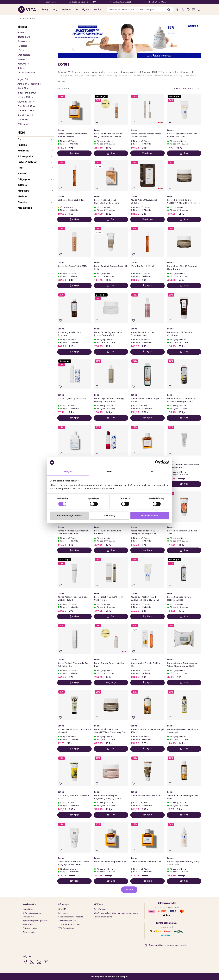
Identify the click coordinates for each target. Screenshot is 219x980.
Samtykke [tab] (68, 472)
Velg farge (148, 153)
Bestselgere (24, 37)
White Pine (25, 120)
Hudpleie (24, 46)
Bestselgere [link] (83, 9)
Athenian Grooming (30, 84)
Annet (22, 32)
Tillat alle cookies (150, 515)
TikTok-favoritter (26, 73)
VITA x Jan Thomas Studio (70, 925)
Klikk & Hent (28, 925)
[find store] (177, 10)
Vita (19, 18)
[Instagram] (32, 962)
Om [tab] (151, 472)
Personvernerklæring (103, 917)
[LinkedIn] (39, 962)
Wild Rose (24, 124)
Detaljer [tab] (109, 472)
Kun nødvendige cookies (69, 515)
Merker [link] (98, 9)
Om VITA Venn (100, 909)
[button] (169, 10)
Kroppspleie (25, 55)
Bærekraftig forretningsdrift (71, 917)
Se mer (61, 81)
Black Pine (24, 88)
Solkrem (23, 68)
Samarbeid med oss (67, 921)
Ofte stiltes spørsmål (32, 913)
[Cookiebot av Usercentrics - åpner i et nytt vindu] (157, 462)
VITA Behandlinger (66, 928)
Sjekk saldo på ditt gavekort (35, 921)
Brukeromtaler (29, 932)
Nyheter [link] (67, 9)
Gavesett (24, 41)
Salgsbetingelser (30, 928)
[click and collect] (194, 10)
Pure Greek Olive (28, 106)
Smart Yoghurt (27, 115)
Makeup (23, 59)
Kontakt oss (28, 909)
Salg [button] (55, 9)
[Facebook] (25, 962)
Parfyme (23, 64)
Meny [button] (45, 9)
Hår (21, 50)
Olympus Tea (26, 102)
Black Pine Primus (28, 93)
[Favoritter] (188, 10)
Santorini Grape (27, 111)
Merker (25, 18)
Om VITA (62, 909)
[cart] (199, 10)
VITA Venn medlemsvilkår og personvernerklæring (116, 913)
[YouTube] (46, 962)
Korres (33, 18)
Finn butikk (63, 913)
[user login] (183, 10)
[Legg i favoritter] (60, 122)
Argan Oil (24, 79)
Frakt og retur (29, 917)
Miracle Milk (25, 97)
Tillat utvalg (109, 515)
